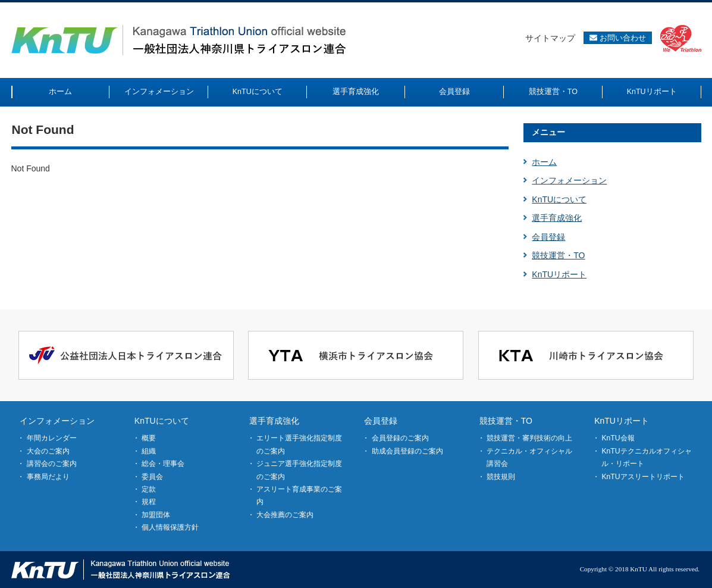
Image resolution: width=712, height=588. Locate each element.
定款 (149, 489)
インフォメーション (569, 180)
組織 (149, 451)
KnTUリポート (559, 274)
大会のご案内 (48, 451)
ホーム (544, 162)
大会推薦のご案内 (285, 515)
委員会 (152, 477)
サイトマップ (550, 38)
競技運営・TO (558, 255)
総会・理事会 (163, 464)
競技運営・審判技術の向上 (529, 438)
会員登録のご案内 (400, 438)
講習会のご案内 (52, 464)
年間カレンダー (52, 438)
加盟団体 (156, 515)
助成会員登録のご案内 (407, 451)
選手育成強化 (557, 218)
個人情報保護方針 (170, 527)
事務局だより (48, 477)
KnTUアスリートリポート (643, 477)
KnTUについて (559, 199)
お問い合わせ (618, 38)
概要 (149, 438)
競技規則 (501, 477)
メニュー (548, 132)
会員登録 (548, 237)
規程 (149, 502)
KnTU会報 (618, 438)
